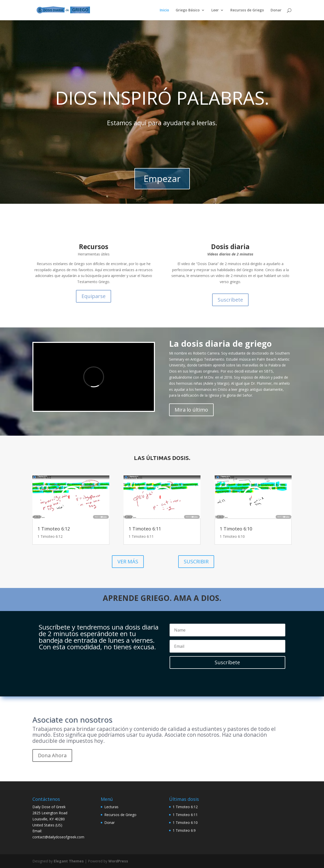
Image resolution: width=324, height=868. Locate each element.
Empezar (162, 179)
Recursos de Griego (247, 10)
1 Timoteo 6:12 (54, 529)
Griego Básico (188, 10)
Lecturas (111, 807)
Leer (215, 10)
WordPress (118, 861)
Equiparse (94, 296)
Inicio (164, 10)
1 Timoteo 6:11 (145, 529)
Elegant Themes (69, 861)
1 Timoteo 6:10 (236, 529)
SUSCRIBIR (196, 561)
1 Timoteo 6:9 (184, 830)
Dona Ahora (52, 755)
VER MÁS (128, 561)
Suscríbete (230, 300)
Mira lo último (191, 410)
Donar (276, 10)
